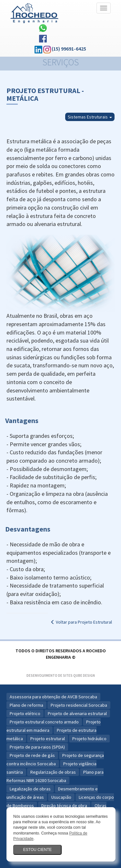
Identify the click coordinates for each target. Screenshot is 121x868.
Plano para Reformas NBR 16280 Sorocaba (55, 776)
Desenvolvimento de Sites (50, 675)
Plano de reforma (26, 705)
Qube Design (84, 675)
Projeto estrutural (48, 739)
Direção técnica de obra (64, 806)
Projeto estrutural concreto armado (44, 722)
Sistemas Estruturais (90, 117)
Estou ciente (37, 850)
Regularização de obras (53, 772)
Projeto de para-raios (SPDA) (37, 747)
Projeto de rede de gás (32, 755)
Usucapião (61, 797)
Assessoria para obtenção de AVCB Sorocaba (53, 697)
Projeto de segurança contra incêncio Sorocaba (55, 759)
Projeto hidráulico (89, 739)
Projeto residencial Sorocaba (79, 705)
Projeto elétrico (25, 713)
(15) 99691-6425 (69, 49)
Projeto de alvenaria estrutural (77, 713)
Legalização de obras (30, 789)
